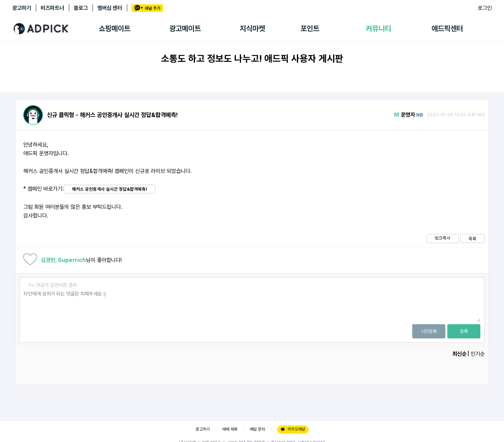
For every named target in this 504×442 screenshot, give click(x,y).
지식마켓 (252, 29)
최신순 (460, 354)
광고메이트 (185, 29)
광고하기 (22, 8)
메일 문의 (257, 429)
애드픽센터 (447, 29)
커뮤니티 (378, 29)
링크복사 (443, 238)
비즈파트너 (52, 8)
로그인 (485, 8)
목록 (472, 239)
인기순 (478, 354)
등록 (464, 331)
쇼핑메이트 (115, 29)
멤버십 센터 (110, 8)
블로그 (81, 8)
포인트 (310, 29)
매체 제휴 (230, 429)
